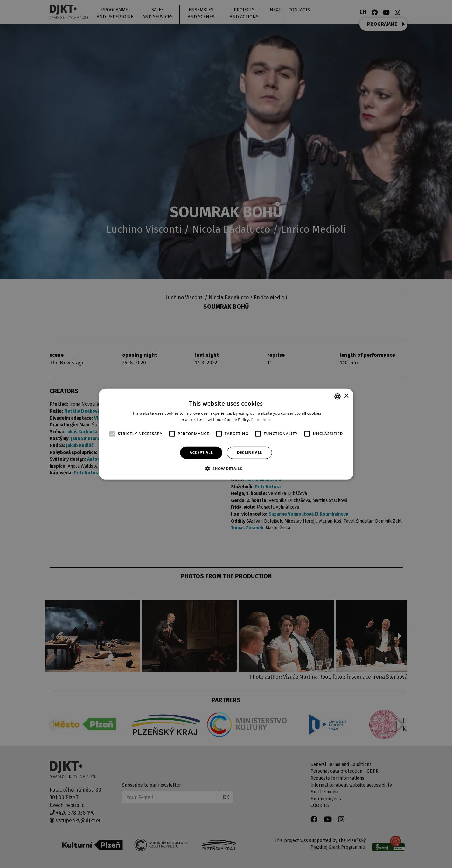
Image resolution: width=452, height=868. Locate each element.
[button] (226, 469)
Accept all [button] (201, 452)
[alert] (226, 434)
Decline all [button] (249, 452)
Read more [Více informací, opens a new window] (261, 420)
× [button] (346, 396)
